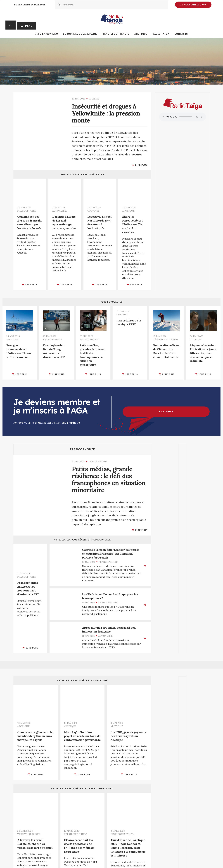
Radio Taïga (161, 34)
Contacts (181, 34)
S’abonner (166, 412)
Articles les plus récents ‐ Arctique (82, 681)
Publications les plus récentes (82, 174)
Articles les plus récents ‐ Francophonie (82, 540)
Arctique (141, 34)
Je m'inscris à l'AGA (193, 5)
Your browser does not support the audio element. (183, 117)
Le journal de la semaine (80, 34)
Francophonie (82, 449)
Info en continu (47, 34)
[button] (27, 25)
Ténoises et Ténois (116, 34)
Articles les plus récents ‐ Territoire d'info (82, 788)
